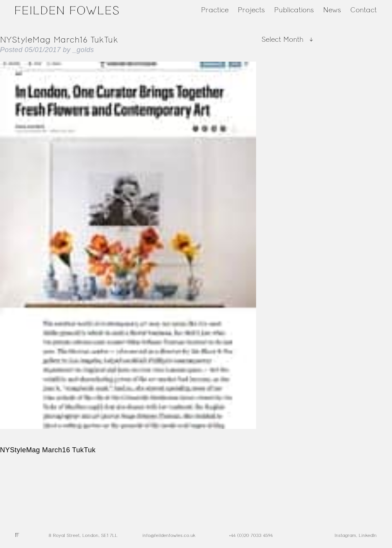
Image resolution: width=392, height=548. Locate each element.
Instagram (345, 535)
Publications (294, 10)
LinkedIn (368, 535)
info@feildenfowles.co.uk (169, 535)
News (332, 10)
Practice (215, 10)
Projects (251, 10)
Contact (363, 10)
